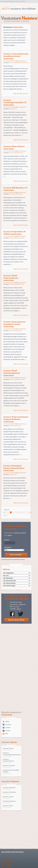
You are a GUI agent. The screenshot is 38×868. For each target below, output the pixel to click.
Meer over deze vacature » (21, 94)
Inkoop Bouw (13, 475)
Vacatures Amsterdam (9, 792)
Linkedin (8, 728)
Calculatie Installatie (16, 331)
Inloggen (23, 1)
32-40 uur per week (9, 61)
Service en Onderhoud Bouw (17, 379)
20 (20, 512)
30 (23, 512)
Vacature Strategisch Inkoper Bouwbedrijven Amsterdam (14, 468)
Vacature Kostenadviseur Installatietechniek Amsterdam (14, 324)
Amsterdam (22, 61)
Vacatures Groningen (7, 865)
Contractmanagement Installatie (19, 63)
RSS (7, 734)
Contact (17, 1)
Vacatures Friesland (6, 860)
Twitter (7, 722)
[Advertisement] (19, 647)
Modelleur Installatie (16, 194)
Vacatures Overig (8, 748)
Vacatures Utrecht (8, 797)
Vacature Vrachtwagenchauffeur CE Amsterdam (15, 103)
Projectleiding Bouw (15, 426)
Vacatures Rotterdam (9, 788)
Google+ (8, 731)
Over (2, 1)
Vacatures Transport (9, 766)
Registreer (6, 1)
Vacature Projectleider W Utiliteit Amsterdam (14, 233)
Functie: (7, 540)
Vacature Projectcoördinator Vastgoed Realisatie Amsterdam (16, 419)
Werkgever (12, 1)
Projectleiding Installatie (17, 238)
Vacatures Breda (8, 806)
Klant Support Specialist (16, 153)
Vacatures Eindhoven (9, 801)
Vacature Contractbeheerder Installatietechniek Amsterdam (16, 56)
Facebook (8, 725)
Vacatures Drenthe (6, 855)
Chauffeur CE (13, 109)
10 (17, 512)
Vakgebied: (8, 548)
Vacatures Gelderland (7, 862)
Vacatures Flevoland (7, 858)
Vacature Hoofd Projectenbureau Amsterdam (11, 278)
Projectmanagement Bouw (17, 284)
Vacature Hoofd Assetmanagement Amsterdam (12, 373)
